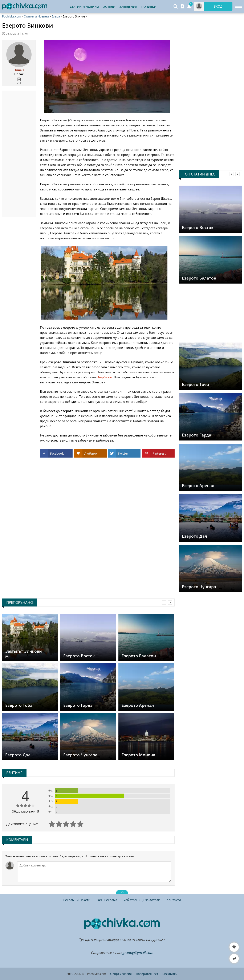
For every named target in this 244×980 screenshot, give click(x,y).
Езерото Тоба (196, 384)
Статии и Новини (84, 7)
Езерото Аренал (198, 486)
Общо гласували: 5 (25, 811)
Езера (56, 16)
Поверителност (147, 974)
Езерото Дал (195, 536)
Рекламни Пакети (77, 900)
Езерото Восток (198, 228)
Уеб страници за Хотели (142, 900)
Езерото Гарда (197, 435)
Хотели (109, 7)
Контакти (174, 900)
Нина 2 (19, 70)
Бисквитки (170, 974)
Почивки (149, 7)
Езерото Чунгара (199, 587)
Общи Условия (121, 974)
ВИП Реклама (107, 900)
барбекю (105, 377)
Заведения (128, 7)
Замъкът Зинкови (24, 651)
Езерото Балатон (199, 278)
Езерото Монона (138, 755)
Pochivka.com (12, 16)
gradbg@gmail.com (138, 953)
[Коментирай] (94, 872)
